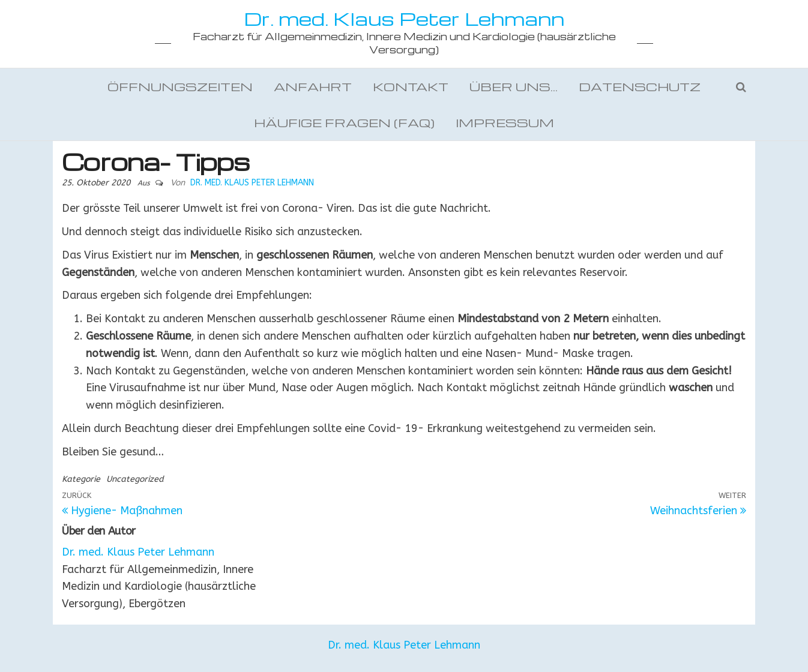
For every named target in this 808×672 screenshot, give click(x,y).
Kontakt (411, 86)
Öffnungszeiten (180, 86)
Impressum (505, 122)
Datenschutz (640, 86)
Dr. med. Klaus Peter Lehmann (404, 18)
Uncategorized (135, 479)
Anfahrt (313, 86)
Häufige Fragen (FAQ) (344, 122)
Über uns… (514, 86)
